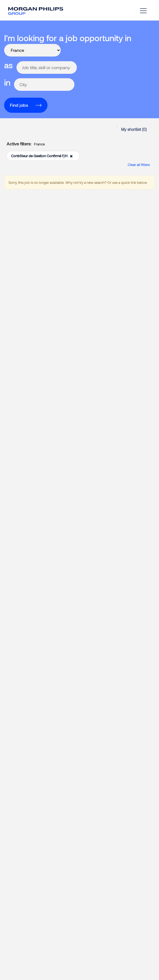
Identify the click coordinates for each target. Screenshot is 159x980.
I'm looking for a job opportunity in (68, 38)
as (9, 65)
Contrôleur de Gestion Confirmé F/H (42, 156)
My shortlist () (134, 129)
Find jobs (19, 105)
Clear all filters (139, 165)
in (7, 82)
